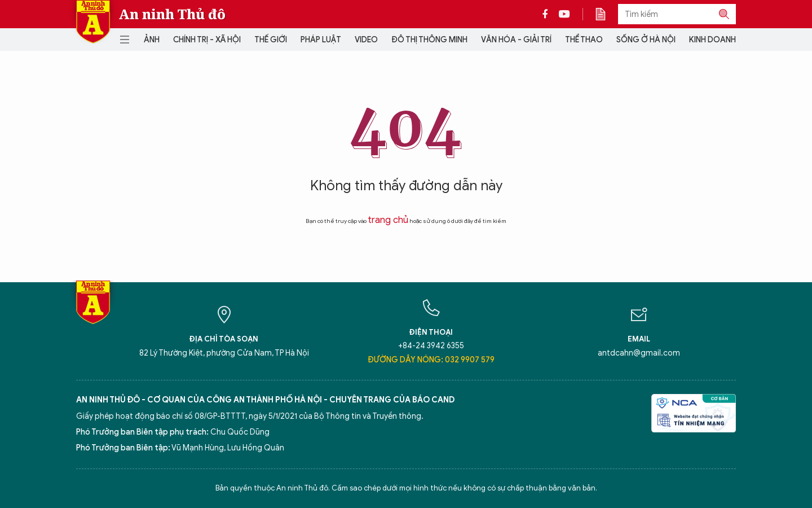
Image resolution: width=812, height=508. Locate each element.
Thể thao (584, 40)
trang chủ (388, 220)
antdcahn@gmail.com (639, 353)
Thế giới (271, 40)
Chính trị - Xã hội (207, 40)
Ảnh (152, 40)
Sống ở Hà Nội (646, 40)
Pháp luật (321, 40)
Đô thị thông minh (429, 40)
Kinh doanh (712, 40)
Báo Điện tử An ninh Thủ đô (93, 22)
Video (366, 40)
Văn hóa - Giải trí (516, 40)
